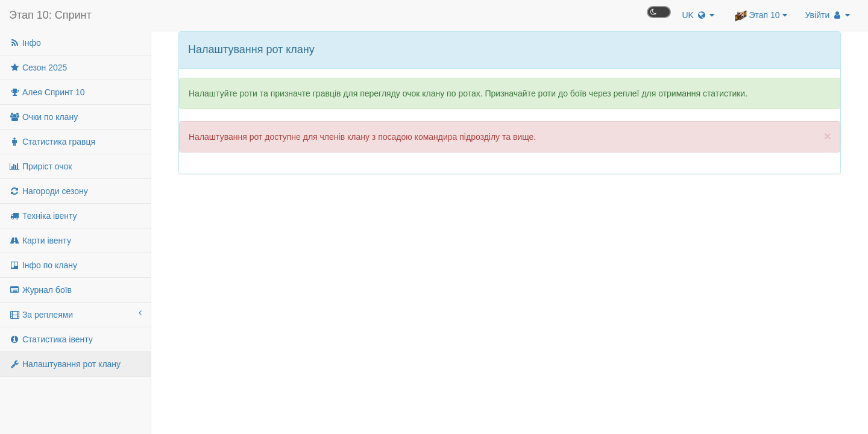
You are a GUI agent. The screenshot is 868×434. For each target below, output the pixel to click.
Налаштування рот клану (65, 364)
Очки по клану (43, 117)
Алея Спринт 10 (47, 92)
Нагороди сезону (49, 191)
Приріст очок (40, 166)
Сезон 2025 (38, 68)
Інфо (25, 43)
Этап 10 (761, 16)
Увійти (828, 15)
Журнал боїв (40, 290)
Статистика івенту (51, 339)
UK (698, 15)
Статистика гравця (52, 142)
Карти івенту (40, 241)
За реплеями (75, 314)
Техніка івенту (43, 216)
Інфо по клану (43, 265)
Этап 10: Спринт (50, 15)
